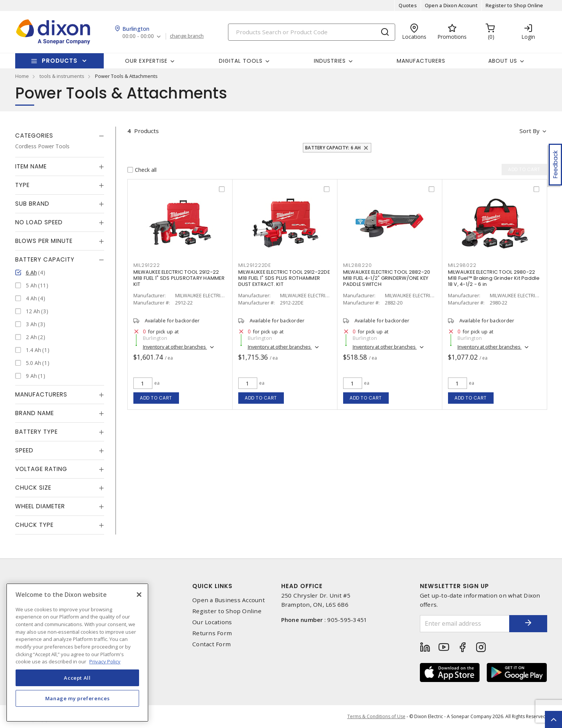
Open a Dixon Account (451, 5)
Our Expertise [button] (146, 61)
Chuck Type (34, 525)
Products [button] (60, 61)
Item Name (31, 166)
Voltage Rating (41, 469)
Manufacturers (421, 61)
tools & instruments (62, 76)
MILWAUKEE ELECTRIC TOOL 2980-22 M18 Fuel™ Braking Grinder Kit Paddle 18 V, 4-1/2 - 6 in (494, 278)
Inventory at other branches (175, 347)
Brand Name (35, 413)
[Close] (139, 595)
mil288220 (358, 265)
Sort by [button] (530, 131)
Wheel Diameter (40, 506)
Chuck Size (33, 488)
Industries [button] (330, 61)
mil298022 (462, 265)
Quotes (408, 5)
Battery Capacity (45, 259)
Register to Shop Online (515, 5)
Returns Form (212, 633)
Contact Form (211, 644)
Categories (34, 136)
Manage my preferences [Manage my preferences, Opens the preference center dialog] (78, 698)
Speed (24, 450)
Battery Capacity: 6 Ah (333, 148)
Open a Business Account (229, 600)
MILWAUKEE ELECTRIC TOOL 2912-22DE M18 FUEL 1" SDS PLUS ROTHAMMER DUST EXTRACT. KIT (284, 278)
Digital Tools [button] (241, 61)
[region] (77, 653)
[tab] (60, 136)
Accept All (77, 678)
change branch (187, 36)
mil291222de (255, 265)
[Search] (312, 32)
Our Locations (212, 622)
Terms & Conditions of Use (376, 716)
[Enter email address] (465, 624)
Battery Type (36, 432)
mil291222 (147, 265)
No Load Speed (39, 222)
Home (22, 76)
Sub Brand (32, 204)
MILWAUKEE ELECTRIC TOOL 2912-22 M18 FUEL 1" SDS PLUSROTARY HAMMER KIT (179, 278)
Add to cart (156, 398)
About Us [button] (503, 61)
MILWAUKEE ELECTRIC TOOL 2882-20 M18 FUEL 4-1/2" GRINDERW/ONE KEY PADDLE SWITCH (387, 278)
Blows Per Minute (44, 241)
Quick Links (212, 586)
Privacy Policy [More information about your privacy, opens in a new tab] (105, 661)
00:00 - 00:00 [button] (138, 36)
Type (22, 185)
